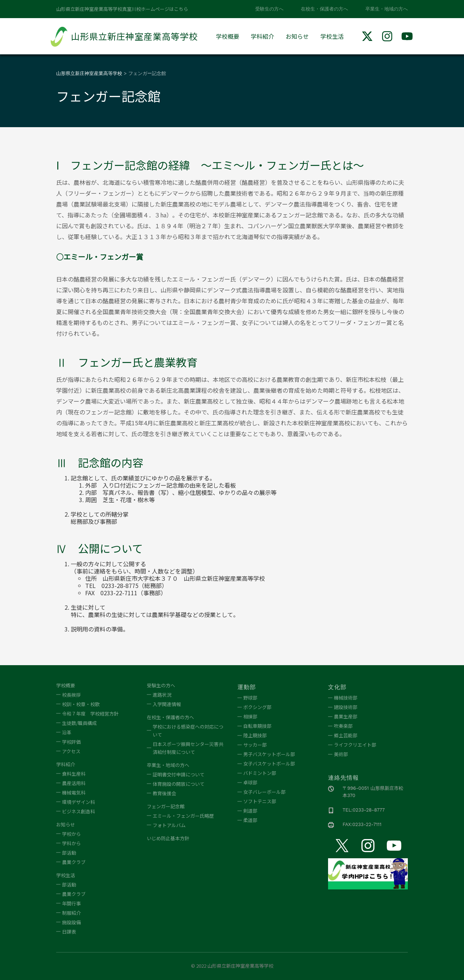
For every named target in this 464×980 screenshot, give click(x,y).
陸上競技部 (255, 735)
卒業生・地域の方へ (387, 9)
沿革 (67, 732)
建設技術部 (346, 707)
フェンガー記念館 (166, 806)
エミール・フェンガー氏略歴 (183, 816)
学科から (71, 843)
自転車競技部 (257, 726)
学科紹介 (262, 36)
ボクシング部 (257, 707)
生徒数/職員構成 (79, 723)
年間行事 (71, 903)
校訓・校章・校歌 (81, 704)
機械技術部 (346, 698)
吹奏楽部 (343, 726)
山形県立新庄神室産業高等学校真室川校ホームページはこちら (122, 9)
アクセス (71, 751)
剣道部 (250, 811)
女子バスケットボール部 (269, 764)
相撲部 (250, 716)
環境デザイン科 (78, 802)
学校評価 (71, 742)
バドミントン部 (260, 773)
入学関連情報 (167, 704)
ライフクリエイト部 (355, 745)
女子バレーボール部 (264, 792)
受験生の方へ (269, 9)
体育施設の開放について (179, 784)
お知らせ (297, 36)
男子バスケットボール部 (269, 754)
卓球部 (250, 782)
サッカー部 (255, 745)
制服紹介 (71, 913)
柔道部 (250, 820)
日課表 (69, 932)
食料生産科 (74, 774)
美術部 (341, 754)
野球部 (250, 698)
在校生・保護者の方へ (324, 9)
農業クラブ (74, 862)
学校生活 (332, 36)
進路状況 (162, 695)
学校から (71, 834)
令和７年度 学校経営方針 (90, 714)
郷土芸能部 (346, 735)
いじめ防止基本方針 (168, 838)
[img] (367, 36)
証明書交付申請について (179, 774)
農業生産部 (346, 716)
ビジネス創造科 (78, 811)
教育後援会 (164, 793)
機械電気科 (74, 793)
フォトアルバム (169, 825)
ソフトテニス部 (260, 801)
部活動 (69, 853)
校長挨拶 (71, 695)
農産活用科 (74, 783)
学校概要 (228, 36)
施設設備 (71, 922)
